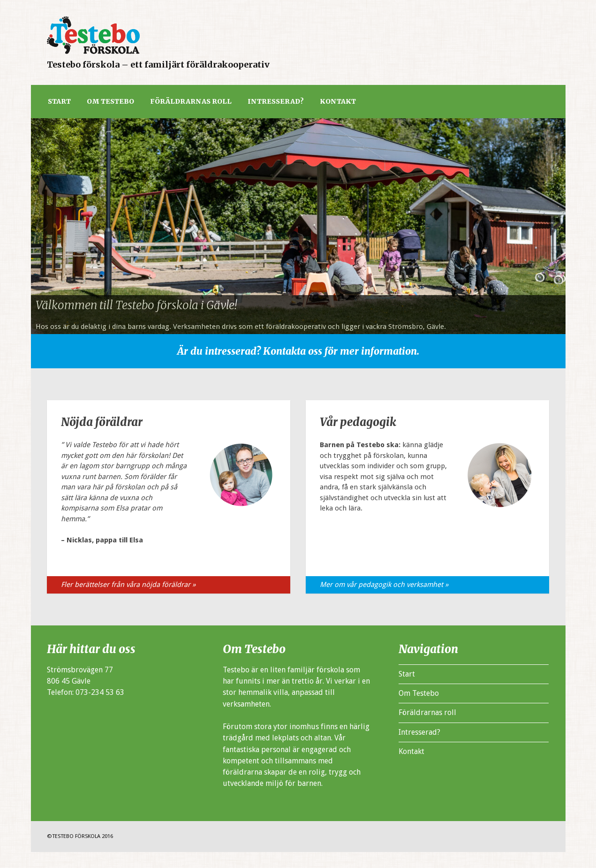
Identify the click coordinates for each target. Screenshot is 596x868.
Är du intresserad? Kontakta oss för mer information (297, 351)
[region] (298, 226)
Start (59, 101)
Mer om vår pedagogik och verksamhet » (384, 585)
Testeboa (93, 35)
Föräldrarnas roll (191, 101)
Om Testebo (110, 101)
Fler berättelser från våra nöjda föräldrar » (128, 585)
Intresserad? (276, 101)
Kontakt (338, 101)
